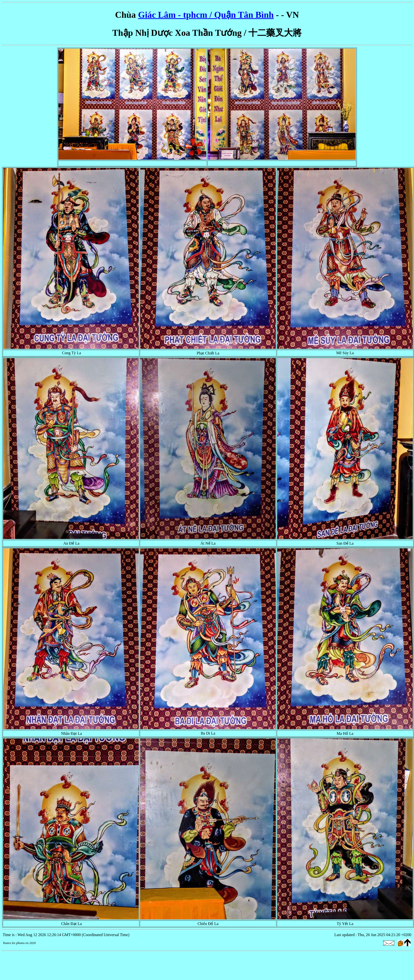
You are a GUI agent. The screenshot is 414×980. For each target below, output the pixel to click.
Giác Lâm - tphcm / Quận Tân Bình (206, 15)
